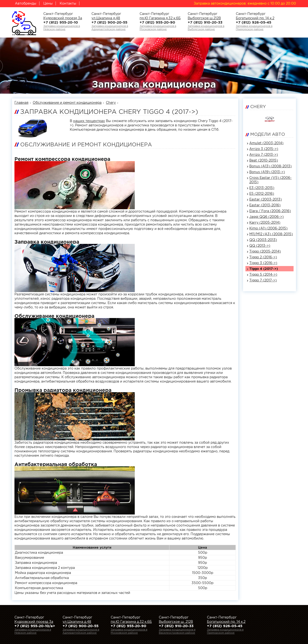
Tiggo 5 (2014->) (263, 274)
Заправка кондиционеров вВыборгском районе (206, 28)
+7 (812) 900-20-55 (109, 22)
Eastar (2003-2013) (266, 199)
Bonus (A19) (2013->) (267, 172)
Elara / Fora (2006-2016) (270, 211)
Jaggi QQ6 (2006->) (266, 217)
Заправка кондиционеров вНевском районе (62, 28)
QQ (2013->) (260, 246)
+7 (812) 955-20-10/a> (35, 626)
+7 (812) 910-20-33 (205, 22)
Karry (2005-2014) (265, 222)
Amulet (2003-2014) (266, 143)
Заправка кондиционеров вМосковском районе (158, 28)
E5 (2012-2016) (262, 194)
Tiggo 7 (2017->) (263, 280)
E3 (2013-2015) (262, 188)
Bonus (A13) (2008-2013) (270, 166)
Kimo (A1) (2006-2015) (268, 228)
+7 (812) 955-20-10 (61, 22)
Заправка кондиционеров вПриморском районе (254, 28)
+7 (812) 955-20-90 (157, 22)
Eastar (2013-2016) (265, 205)
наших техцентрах (89, 121)
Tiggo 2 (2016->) (263, 257)
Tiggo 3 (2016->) (263, 263)
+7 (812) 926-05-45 (253, 22)
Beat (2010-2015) (264, 160)
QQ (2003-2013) (263, 240)
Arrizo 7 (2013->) (264, 155)
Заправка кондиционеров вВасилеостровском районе (177, 631)
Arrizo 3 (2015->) (264, 149)
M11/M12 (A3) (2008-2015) (271, 234)
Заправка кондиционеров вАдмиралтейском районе (110, 28)
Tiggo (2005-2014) (265, 251)
